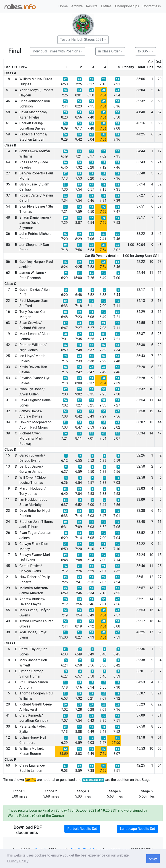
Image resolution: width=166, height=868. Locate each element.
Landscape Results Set (137, 829)
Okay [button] (153, 859)
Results (92, 6)
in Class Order (109, 51)
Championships (127, 6)
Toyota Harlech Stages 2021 (82, 40)
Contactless (152, 6)
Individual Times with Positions (56, 51)
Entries (106, 6)
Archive (77, 6)
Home (63, 6)
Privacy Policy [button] (18, 861)
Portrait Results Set (82, 829)
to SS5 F (144, 51)
